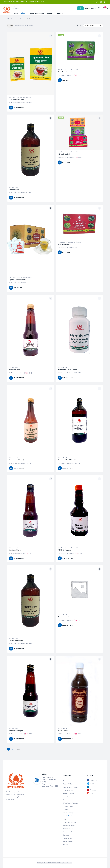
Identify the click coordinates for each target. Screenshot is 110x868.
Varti (65, 848)
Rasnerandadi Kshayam (16, 731)
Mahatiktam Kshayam (15, 550)
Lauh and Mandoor (70, 822)
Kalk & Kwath (68, 816)
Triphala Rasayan (63, 731)
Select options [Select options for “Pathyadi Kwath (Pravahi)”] (19, 649)
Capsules (66, 797)
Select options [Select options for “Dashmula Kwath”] (19, 198)
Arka (65, 781)
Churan (65, 800)
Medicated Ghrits (69, 826)
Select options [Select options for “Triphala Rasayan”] (67, 739)
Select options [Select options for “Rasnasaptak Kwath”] (67, 625)
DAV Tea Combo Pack (64, 154)
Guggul (65, 810)
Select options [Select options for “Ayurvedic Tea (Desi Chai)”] (19, 107)
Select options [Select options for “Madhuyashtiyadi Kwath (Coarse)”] (67, 378)
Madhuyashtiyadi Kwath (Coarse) (67, 370)
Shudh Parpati (68, 842)
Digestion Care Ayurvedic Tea (18, 280)
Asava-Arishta (68, 784)
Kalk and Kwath (27, 97)
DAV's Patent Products (15, 97)
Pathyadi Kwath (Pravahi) (16, 640)
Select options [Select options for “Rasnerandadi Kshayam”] (19, 739)
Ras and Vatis (68, 832)
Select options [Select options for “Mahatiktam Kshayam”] (19, 558)
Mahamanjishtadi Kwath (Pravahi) (19, 460)
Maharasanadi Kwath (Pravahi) (67, 460)
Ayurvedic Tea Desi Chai (65, 72)
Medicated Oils (68, 829)
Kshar (65, 819)
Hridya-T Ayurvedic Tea (65, 244)
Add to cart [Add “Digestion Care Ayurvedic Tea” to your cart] (18, 288)
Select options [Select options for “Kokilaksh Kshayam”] (19, 378)
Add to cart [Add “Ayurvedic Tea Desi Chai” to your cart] (66, 80)
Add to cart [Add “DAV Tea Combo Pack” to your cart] (66, 162)
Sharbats (66, 835)
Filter (10, 26)
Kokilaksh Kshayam (15, 370)
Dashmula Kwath (14, 189)
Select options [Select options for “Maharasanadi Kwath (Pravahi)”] (67, 468)
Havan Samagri (68, 813)
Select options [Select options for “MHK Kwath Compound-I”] (67, 558)
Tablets (65, 845)
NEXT (19, 749)
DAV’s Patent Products (70, 803)
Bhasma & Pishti (68, 794)
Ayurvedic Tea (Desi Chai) (16, 99)
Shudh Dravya (68, 838)
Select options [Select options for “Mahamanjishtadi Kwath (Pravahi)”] (19, 468)
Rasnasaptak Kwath (64, 617)
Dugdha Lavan (68, 806)
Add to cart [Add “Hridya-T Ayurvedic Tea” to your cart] (66, 252)
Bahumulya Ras (68, 790)
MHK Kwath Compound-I (65, 550)
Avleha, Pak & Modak (70, 787)
